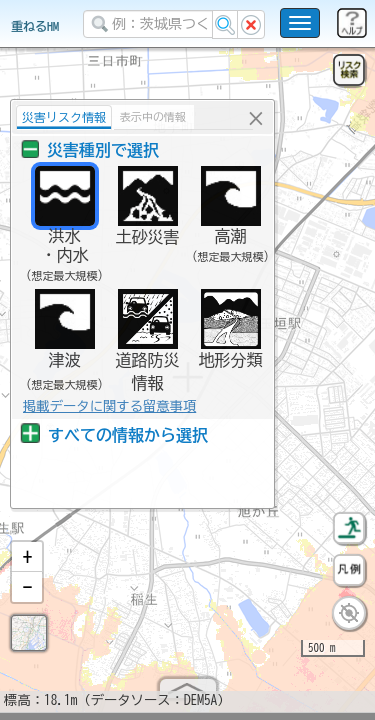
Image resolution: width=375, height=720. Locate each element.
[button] (27, 565)
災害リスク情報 (62, 117)
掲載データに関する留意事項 (107, 406)
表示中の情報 (151, 116)
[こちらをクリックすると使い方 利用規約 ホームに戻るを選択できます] (300, 23)
